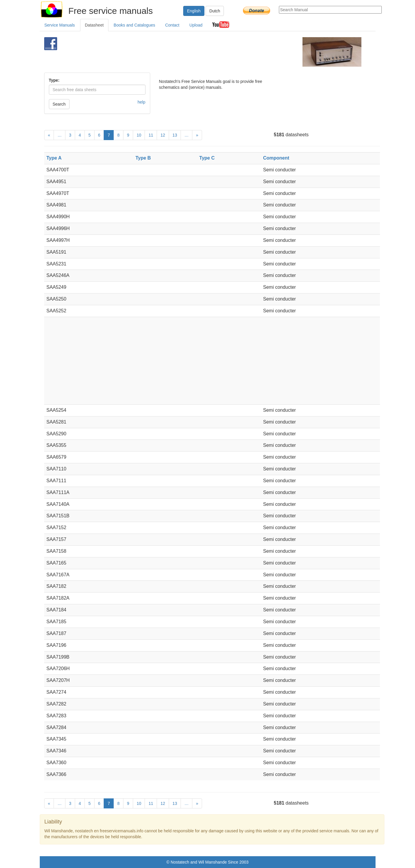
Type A (54, 158)
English (194, 11)
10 (139, 135)
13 (175, 135)
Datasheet (94, 25)
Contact (172, 25)
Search (59, 104)
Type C (207, 158)
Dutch (215, 11)
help (141, 102)
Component (276, 158)
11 (151, 135)
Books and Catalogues (134, 25)
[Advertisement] (198, 52)
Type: (54, 80)
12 (163, 135)
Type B (143, 158)
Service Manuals (60, 25)
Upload (196, 25)
